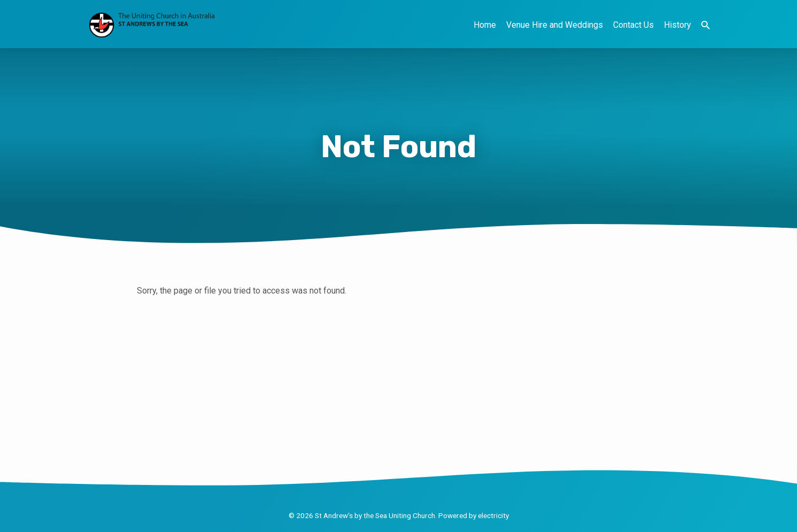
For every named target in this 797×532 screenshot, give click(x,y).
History (678, 25)
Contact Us (633, 25)
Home (485, 25)
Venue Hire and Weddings (555, 25)
